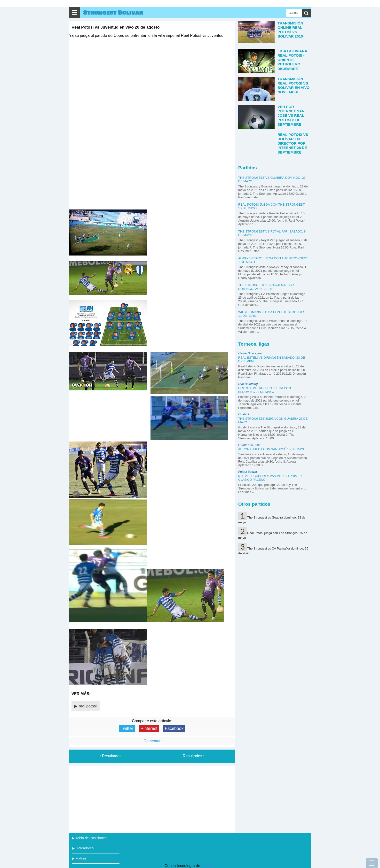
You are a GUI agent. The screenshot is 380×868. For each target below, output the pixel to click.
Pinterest (149, 728)
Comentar (152, 741)
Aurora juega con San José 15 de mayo (272, 449)
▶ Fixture (79, 858)
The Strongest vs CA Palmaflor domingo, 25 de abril (266, 287)
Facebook (174, 728)
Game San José (249, 445)
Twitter (127, 728)
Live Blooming (248, 384)
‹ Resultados (111, 756)
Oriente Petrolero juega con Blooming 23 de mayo (265, 390)
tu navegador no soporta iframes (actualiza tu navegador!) (152, 123)
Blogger (208, 866)
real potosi (88, 706)
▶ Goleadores (83, 848)
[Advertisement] (152, 798)
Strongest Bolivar (113, 13)
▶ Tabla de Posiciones (89, 838)
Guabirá (244, 414)
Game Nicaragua (250, 353)
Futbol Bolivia (248, 472)
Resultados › (194, 756)
